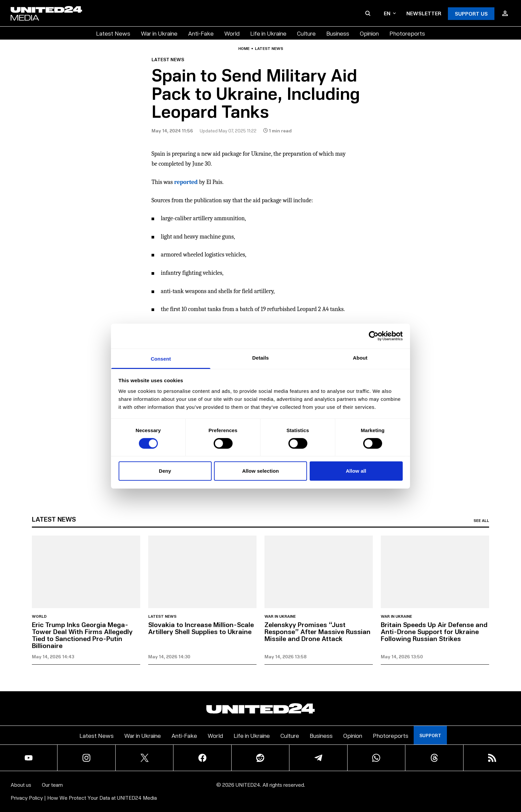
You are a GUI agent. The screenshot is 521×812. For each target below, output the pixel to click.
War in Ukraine (159, 33)
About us (21, 785)
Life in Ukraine (268, 33)
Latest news (269, 49)
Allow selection (261, 471)
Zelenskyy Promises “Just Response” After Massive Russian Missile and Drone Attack (317, 631)
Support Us (471, 13)
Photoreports (407, 33)
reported (186, 182)
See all (481, 521)
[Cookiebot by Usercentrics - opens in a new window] (374, 336)
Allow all (356, 471)
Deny (165, 471)
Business (338, 33)
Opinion (369, 33)
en (390, 13)
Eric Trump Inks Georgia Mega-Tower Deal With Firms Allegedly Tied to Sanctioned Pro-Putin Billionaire (82, 635)
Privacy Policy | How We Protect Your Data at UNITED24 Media (84, 798)
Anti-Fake (201, 33)
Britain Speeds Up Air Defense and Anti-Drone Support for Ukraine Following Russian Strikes (434, 631)
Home (244, 49)
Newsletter (424, 13)
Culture (306, 33)
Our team (52, 785)
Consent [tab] (161, 358)
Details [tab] (260, 357)
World (232, 33)
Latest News (113, 33)
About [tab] (360, 357)
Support (430, 735)
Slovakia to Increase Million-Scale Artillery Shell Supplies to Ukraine (201, 628)
